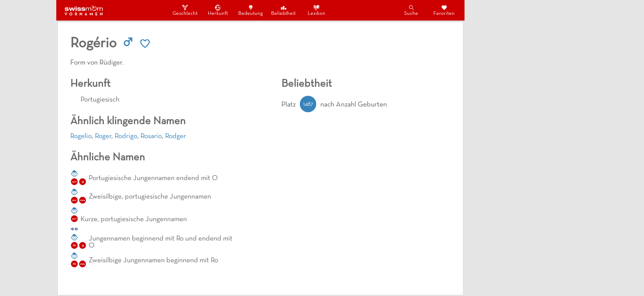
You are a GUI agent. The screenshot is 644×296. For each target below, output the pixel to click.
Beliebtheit (283, 10)
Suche (411, 10)
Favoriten (444, 10)
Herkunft (218, 10)
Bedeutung (251, 10)
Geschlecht (185, 10)
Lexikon (316, 10)
